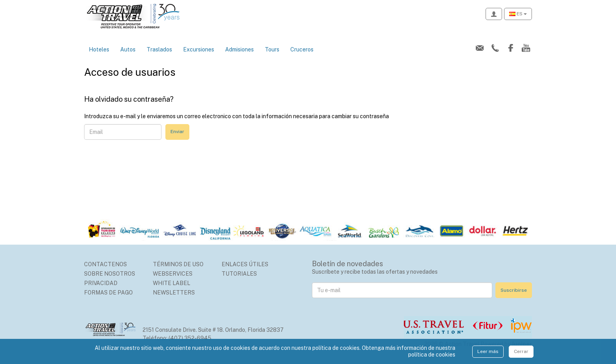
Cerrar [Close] (521, 351)
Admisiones (239, 49)
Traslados (159, 49)
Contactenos (105, 264)
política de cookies (432, 355)
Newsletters (174, 293)
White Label (171, 283)
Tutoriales (239, 274)
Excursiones (199, 49)
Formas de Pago (108, 293)
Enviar (177, 132)
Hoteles (99, 49)
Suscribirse (514, 290)
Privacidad (101, 283)
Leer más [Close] (488, 351)
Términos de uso (178, 264)
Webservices (173, 274)
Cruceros (302, 49)
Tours (272, 49)
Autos (128, 49)
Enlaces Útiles (245, 264)
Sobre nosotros (110, 274)
